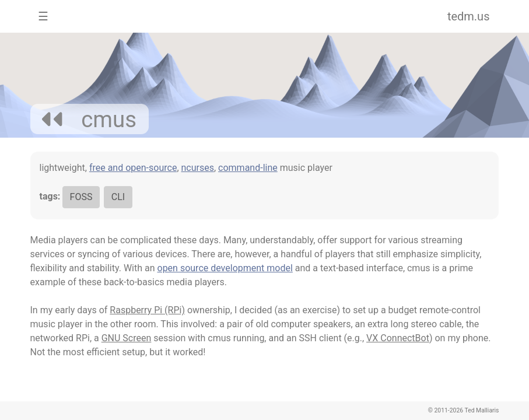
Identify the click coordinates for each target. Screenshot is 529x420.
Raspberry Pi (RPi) (147, 310)
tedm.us (469, 16)
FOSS (81, 197)
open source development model (225, 268)
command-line (248, 168)
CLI (118, 197)
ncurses (198, 168)
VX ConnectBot (398, 338)
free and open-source (133, 168)
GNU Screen (127, 338)
